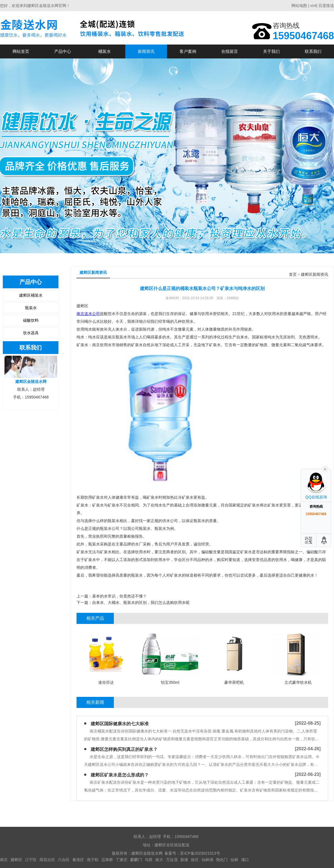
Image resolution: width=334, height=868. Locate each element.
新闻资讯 (146, 51)
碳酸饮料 (31, 320)
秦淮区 (78, 860)
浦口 (245, 860)
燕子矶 (93, 860)
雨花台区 (47, 860)
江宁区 (31, 860)
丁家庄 (122, 860)
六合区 (64, 860)
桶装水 (105, 51)
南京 (4, 860)
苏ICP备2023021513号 (200, 853)
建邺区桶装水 (31, 295)
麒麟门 (136, 860)
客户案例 (188, 51)
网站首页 (21, 51)
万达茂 (172, 860)
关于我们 (271, 51)
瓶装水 (31, 308)
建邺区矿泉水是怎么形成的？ (120, 775)
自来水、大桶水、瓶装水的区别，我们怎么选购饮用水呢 (141, 603)
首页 (293, 275)
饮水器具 (31, 333)
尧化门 (222, 860)
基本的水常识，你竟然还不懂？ (119, 596)
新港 (184, 860)
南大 (159, 860)
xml (313, 6)
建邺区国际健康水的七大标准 (120, 724)
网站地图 (299, 6)
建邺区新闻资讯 (315, 275)
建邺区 (16, 860)
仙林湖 (207, 860)
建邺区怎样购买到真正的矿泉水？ (124, 749)
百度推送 (326, 6)
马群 (149, 860)
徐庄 (195, 860)
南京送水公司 (88, 314)
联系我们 (313, 51)
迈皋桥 (107, 860)
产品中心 (63, 51)
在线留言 (230, 51)
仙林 (234, 860)
